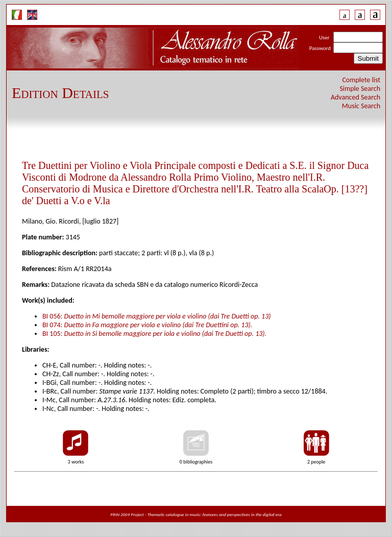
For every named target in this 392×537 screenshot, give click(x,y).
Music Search (361, 106)
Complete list (361, 80)
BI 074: (147, 325)
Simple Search (360, 89)
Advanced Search (356, 97)
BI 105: (154, 334)
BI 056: (157, 316)
